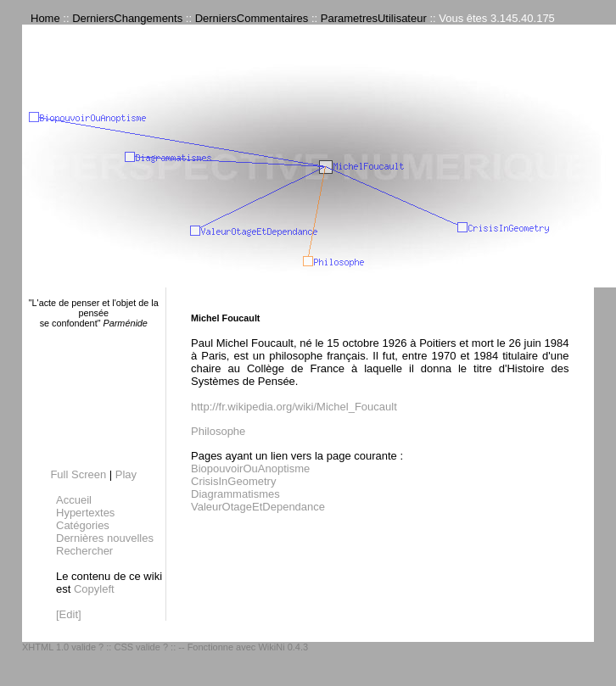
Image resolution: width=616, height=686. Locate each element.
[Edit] (69, 614)
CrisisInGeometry (233, 481)
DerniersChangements (127, 18)
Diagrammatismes (235, 494)
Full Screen (78, 474)
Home (45, 18)
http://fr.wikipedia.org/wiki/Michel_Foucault (294, 407)
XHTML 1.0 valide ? (63, 647)
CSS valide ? (141, 647)
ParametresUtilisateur (374, 18)
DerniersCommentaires (252, 18)
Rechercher (84, 551)
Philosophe (218, 431)
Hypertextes (85, 513)
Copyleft (94, 589)
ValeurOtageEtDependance (258, 507)
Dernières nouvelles (105, 538)
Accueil (74, 500)
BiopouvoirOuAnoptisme (250, 468)
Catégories (83, 525)
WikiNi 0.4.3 (283, 647)
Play (126, 474)
